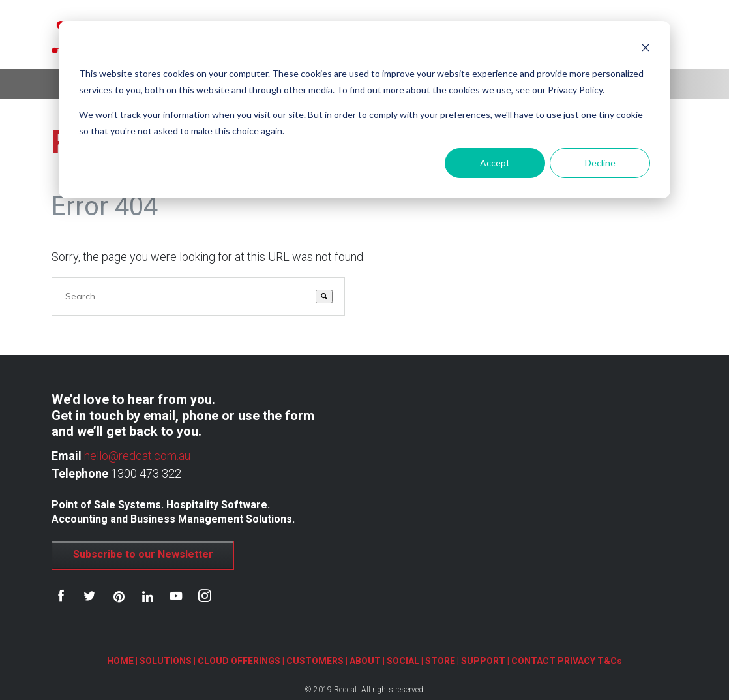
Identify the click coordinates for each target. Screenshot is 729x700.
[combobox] (190, 297)
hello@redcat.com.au (137, 456)
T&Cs (610, 661)
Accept (495, 163)
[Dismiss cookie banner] (646, 49)
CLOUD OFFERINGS (239, 661)
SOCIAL (403, 661)
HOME (120, 661)
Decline (600, 163)
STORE (440, 661)
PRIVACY (576, 661)
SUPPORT (483, 661)
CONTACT (533, 661)
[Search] (324, 297)
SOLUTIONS (166, 661)
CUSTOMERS (315, 661)
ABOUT (365, 661)
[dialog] (364, 110)
